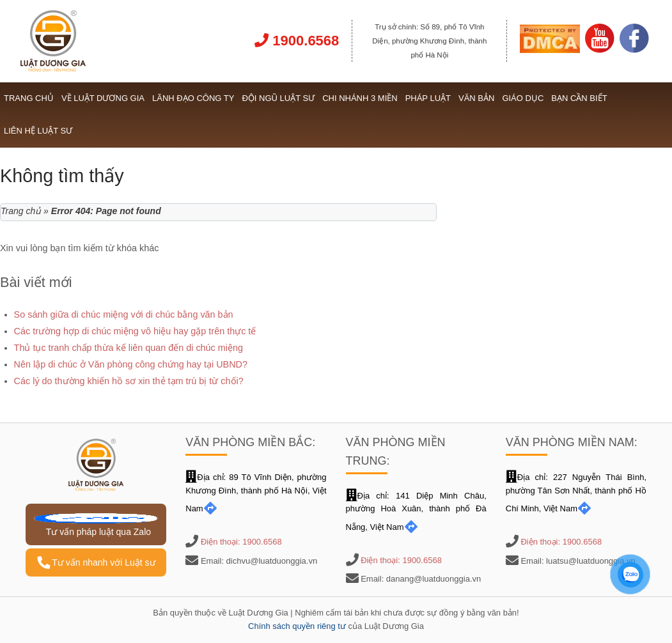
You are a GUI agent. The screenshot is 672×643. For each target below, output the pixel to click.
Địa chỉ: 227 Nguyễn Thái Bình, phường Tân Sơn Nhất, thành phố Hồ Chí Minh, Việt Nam (576, 493)
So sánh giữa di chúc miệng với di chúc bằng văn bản (124, 314)
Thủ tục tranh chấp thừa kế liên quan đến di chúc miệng (129, 348)
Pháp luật (428, 98)
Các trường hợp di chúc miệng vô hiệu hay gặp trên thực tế (135, 331)
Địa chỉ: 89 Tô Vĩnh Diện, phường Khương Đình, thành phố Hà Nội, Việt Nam (256, 493)
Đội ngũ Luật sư (278, 98)
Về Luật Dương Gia (103, 98)
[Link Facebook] (634, 50)
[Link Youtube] (600, 50)
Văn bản (476, 98)
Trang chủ (29, 98)
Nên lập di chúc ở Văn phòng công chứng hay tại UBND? (131, 364)
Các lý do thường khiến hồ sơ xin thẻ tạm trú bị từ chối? (129, 381)
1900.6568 (297, 41)
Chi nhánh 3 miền (360, 98)
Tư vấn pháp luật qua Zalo (96, 525)
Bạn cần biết (579, 98)
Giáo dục (523, 98)
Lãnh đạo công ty (193, 98)
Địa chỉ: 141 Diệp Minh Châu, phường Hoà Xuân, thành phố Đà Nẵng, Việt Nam (416, 512)
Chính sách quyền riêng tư (297, 626)
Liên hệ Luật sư (38, 131)
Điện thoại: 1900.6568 (241, 542)
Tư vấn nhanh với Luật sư (96, 562)
